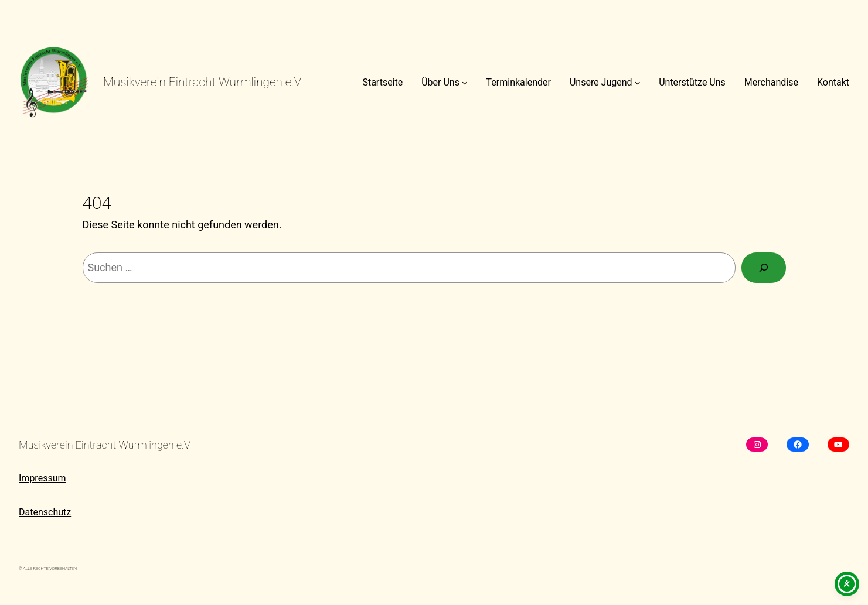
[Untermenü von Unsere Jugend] (638, 83)
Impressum (42, 478)
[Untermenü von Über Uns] (465, 83)
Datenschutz (45, 512)
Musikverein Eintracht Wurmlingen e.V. (203, 82)
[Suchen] (764, 268)
